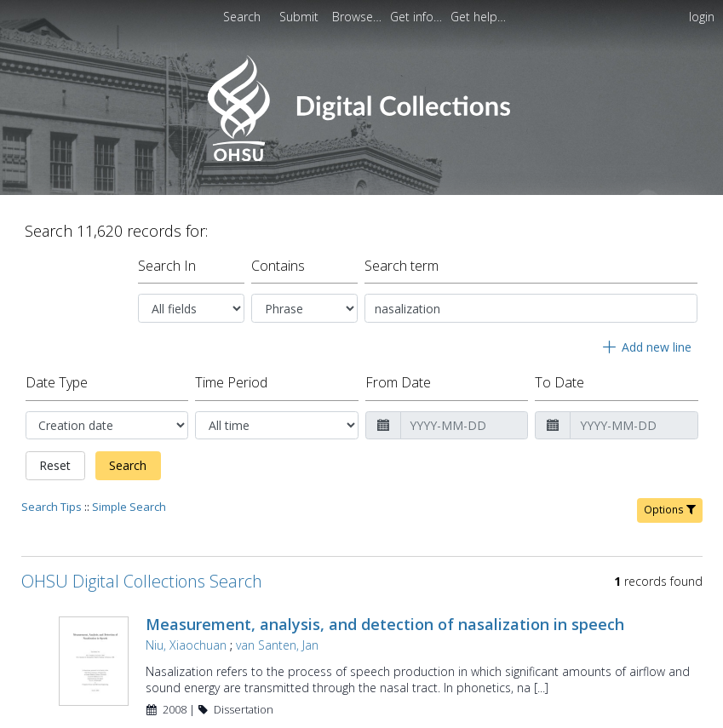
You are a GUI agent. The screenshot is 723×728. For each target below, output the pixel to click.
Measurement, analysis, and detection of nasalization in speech (385, 624)
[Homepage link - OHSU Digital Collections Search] (361, 157)
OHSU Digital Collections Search (142, 581)
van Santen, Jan (277, 645)
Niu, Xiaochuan (186, 645)
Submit (301, 17)
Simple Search (129, 507)
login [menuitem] (702, 17)
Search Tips (52, 507)
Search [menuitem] (242, 17)
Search (128, 465)
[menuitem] (301, 17)
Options (670, 510)
